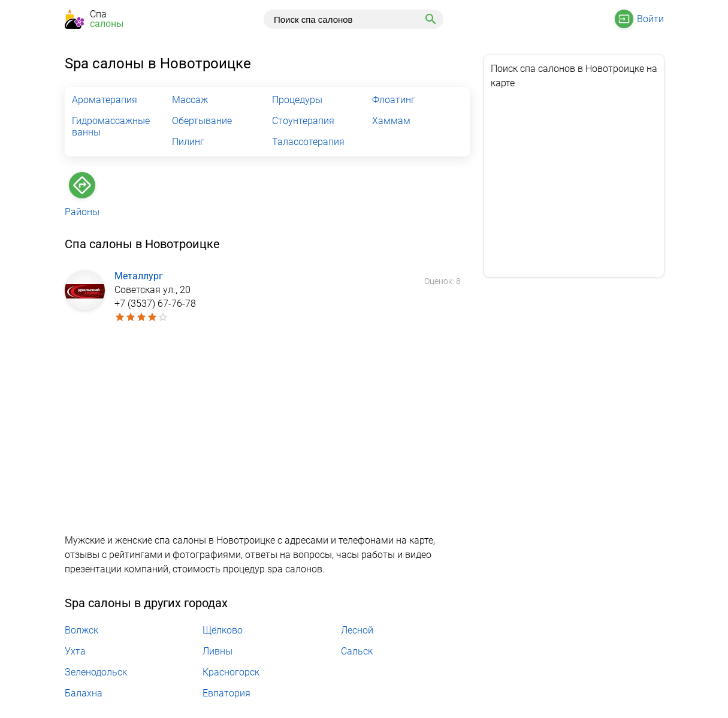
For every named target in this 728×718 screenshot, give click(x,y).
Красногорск (231, 672)
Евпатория (226, 693)
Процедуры (297, 100)
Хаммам (391, 121)
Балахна (84, 693)
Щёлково (223, 630)
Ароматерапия (105, 100)
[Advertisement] (267, 430)
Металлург (139, 276)
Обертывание (202, 121)
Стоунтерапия (303, 121)
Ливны (218, 651)
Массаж (190, 100)
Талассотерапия (308, 142)
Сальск (357, 651)
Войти (650, 19)
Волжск (81, 630)
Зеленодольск (96, 672)
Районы (82, 212)
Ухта (75, 651)
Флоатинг (394, 100)
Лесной (357, 630)
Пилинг (188, 142)
